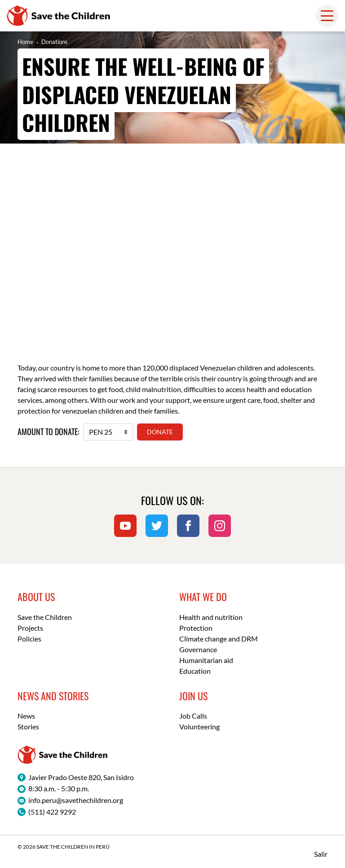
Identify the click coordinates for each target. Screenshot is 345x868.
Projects (30, 628)
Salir (321, 854)
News (26, 716)
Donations (55, 42)
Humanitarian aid (206, 660)
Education (195, 671)
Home (25, 42)
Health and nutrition (211, 617)
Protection (196, 628)
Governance (198, 649)
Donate (160, 432)
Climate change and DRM (219, 639)
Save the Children (45, 617)
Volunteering (199, 726)
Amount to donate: (49, 432)
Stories (28, 726)
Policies (29, 639)
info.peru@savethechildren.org (76, 800)
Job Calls (193, 716)
